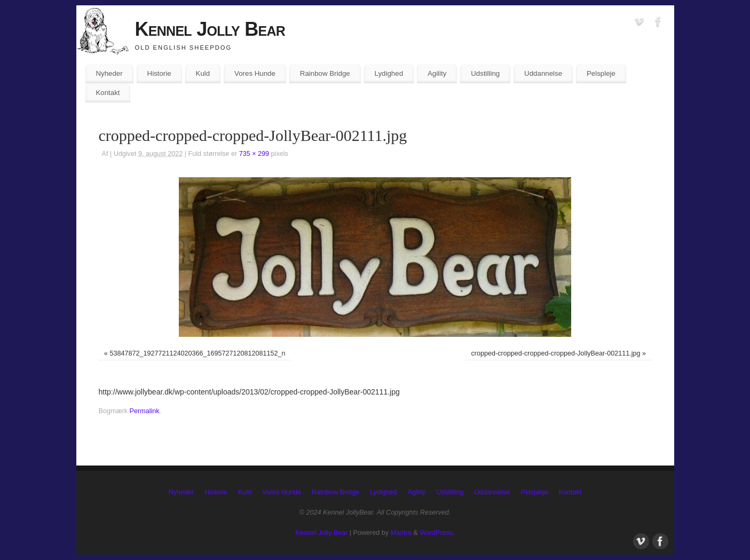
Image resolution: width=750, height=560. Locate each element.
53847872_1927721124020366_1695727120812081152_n (197, 353)
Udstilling (485, 73)
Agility (437, 73)
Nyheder (109, 73)
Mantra (401, 533)
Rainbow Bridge (325, 73)
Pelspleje (601, 73)
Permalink (145, 411)
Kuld (203, 73)
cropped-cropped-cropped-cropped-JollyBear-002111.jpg (555, 353)
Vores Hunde (255, 73)
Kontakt (108, 93)
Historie (159, 73)
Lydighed (389, 73)
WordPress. (437, 533)
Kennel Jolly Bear (210, 29)
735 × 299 (254, 154)
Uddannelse (543, 73)
